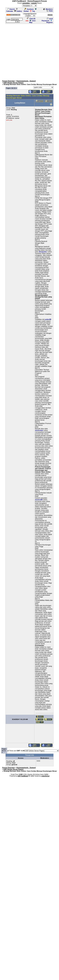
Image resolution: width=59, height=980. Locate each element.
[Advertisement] (29, 51)
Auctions (29, 9)
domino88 (39, 500)
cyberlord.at (45, 776)
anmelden (26, 3)
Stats (50, 11)
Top (32, 11)
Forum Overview (8, 81)
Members (48, 9)
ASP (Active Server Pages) (13, 83)
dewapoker (43, 252)
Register (50, 22)
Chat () (31, 19)
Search (11, 9)
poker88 (48, 319)
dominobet (39, 430)
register (34, 3)
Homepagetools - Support (26, 81)
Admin (50, 15)
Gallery (18, 11)
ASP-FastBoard (23, 776)
